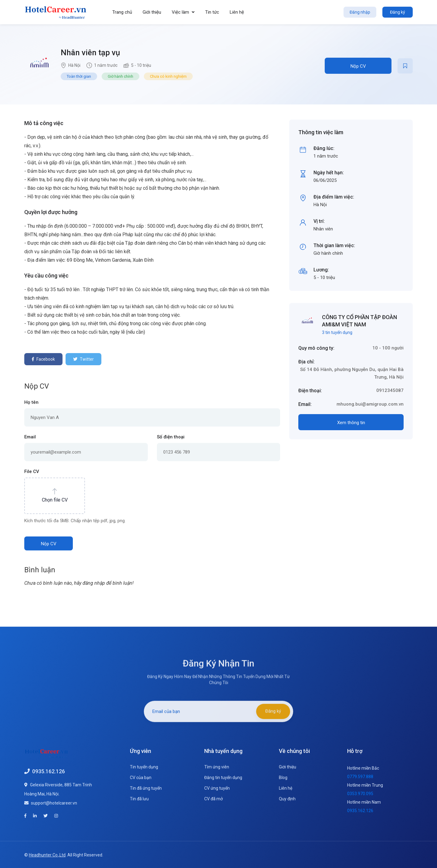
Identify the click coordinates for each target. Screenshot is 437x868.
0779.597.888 (360, 777)
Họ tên (31, 402)
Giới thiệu (152, 12)
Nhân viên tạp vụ (90, 53)
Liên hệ (237, 12)
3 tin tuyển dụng (337, 332)
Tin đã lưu (139, 799)
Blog (283, 778)
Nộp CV (358, 66)
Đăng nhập (360, 12)
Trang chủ (122, 12)
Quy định (287, 799)
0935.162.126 (49, 771)
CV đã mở (213, 799)
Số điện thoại (171, 437)
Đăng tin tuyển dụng (223, 778)
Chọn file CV (55, 500)
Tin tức (212, 12)
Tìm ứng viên (217, 767)
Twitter (83, 359)
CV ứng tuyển (217, 788)
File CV (32, 471)
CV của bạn (141, 778)
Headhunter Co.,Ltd (47, 854)
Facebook (43, 359)
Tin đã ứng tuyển (146, 788)
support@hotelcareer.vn (54, 803)
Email (30, 437)
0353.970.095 (360, 794)
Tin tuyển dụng (144, 767)
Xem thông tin (351, 423)
